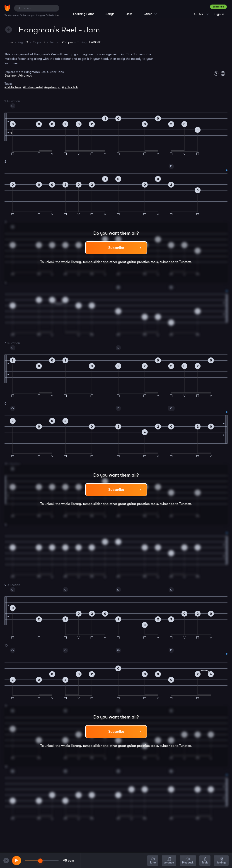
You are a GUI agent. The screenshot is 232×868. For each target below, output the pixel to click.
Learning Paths (84, 14)
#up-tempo (52, 87)
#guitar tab (70, 87)
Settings (221, 861)
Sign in (219, 14)
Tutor (153, 861)
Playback (188, 861)
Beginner (11, 75)
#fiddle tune (13, 87)
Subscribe (218, 7)
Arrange (169, 861)
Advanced (25, 75)
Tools (205, 861)
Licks (129, 14)
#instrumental (33, 87)
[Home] (7, 8)
